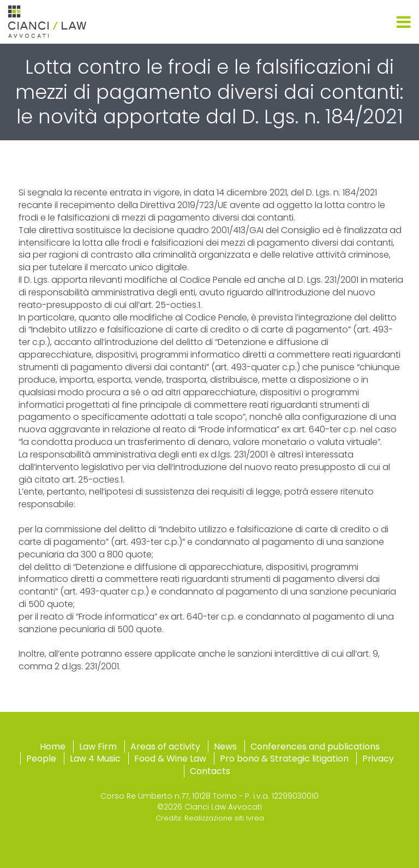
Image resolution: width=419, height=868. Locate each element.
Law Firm (98, 747)
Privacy (378, 759)
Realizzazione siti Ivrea (224, 818)
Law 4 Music (95, 759)
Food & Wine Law (170, 759)
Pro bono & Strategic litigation (284, 759)
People (41, 759)
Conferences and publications (315, 747)
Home (53, 747)
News (225, 747)
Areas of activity (165, 747)
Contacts (210, 771)
